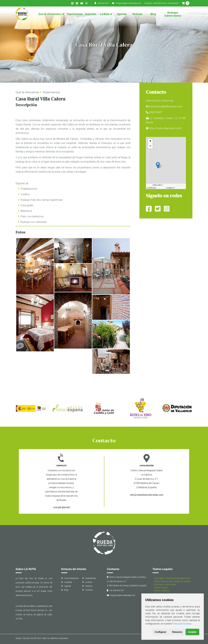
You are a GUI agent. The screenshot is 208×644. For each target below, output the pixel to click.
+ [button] (150, 141)
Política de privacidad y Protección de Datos (173, 581)
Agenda (122, 14)
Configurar (161, 632)
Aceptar (192, 632)
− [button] (150, 146)
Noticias (137, 14)
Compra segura (161, 588)
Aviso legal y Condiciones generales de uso (172, 578)
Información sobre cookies (165, 584)
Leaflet (149, 185)
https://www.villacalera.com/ (165, 128)
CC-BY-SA (161, 188)
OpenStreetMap (170, 185)
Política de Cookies (182, 624)
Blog (153, 14)
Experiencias (75, 14)
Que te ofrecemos (50, 14)
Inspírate (91, 14)
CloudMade (180, 188)
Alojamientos (51, 92)
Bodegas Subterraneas (173, 14)
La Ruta (105, 14)
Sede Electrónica (160, 3)
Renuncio (177, 632)
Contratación (173, 3)
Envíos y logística (162, 591)
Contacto (148, 3)
